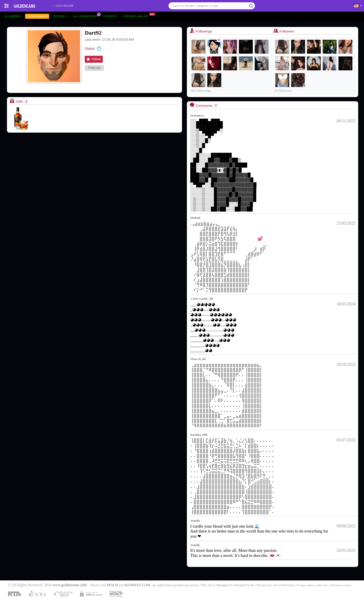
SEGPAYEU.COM (137, 585)
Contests (110, 16)
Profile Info (94, 68)
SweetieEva (197, 116)
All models (13, 16)
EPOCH (112, 585)
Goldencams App (137, 16)
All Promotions (86, 16)
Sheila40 (195, 218)
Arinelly (195, 521)
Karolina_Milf (199, 435)
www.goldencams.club (70, 585)
